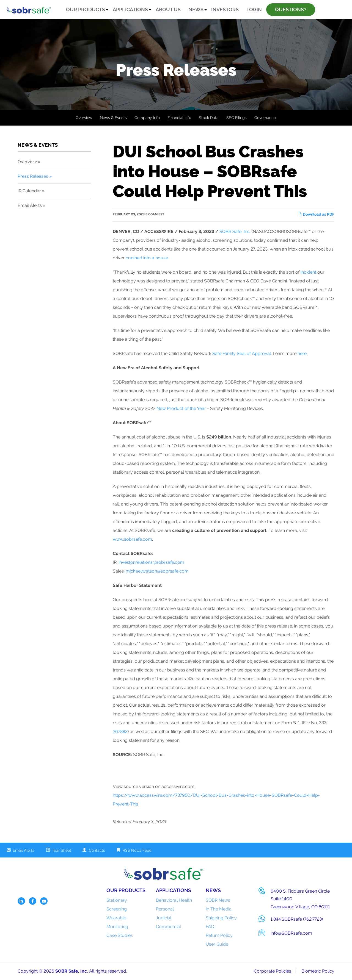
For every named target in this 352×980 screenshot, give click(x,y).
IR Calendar (29, 191)
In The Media (219, 909)
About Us (168, 9)
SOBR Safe (67, 971)
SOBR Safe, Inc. (235, 231)
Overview (84, 118)
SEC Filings (237, 118)
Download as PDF (316, 214)
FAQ (210, 927)
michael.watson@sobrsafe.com (157, 571)
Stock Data (209, 118)
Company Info (147, 118)
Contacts (97, 850)
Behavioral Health (174, 900)
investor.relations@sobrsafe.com (151, 562)
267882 (120, 731)
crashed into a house (147, 258)
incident (308, 272)
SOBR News (218, 900)
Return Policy (219, 935)
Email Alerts (30, 205)
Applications (130, 9)
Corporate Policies (273, 971)
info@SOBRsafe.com (291, 933)
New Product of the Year (181, 408)
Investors (225, 9)
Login (254, 9)
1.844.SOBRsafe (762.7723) (297, 919)
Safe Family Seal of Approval (242, 353)
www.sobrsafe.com (132, 539)
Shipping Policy (221, 918)
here (302, 353)
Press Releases (33, 176)
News (196, 9)
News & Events (113, 118)
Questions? (291, 9)
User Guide (217, 944)
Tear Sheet (62, 850)
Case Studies (120, 935)
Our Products (86, 9)
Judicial (164, 918)
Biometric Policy (318, 971)
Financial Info (179, 118)
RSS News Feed (137, 850)
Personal (165, 909)
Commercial (168, 927)
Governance (265, 118)
